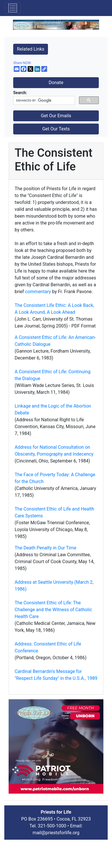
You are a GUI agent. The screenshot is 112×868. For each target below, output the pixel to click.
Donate (56, 83)
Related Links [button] (31, 49)
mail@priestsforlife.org (56, 833)
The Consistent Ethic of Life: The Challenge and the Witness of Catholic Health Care (53, 610)
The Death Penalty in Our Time (46, 548)
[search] (44, 101)
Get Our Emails (56, 116)
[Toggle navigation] (13, 8)
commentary (38, 292)
